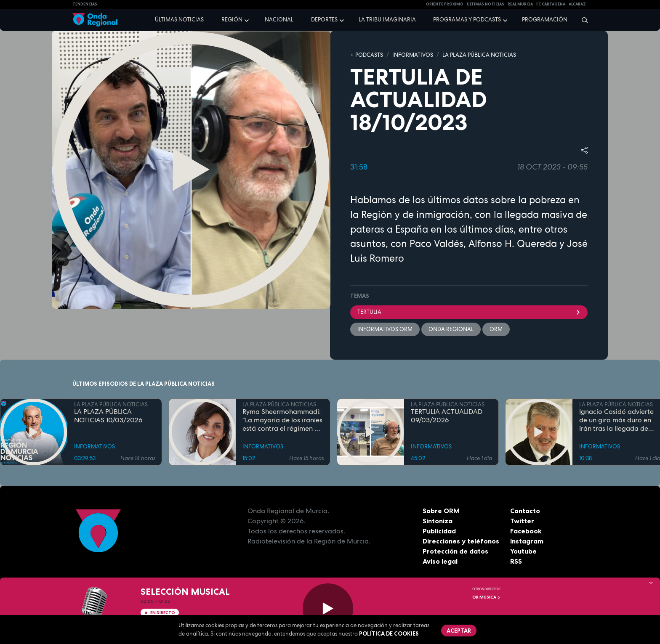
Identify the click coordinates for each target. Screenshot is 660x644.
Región (232, 20)
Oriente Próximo (445, 4)
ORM (496, 329)
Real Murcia (520, 4)
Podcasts (369, 55)
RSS (516, 561)
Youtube (523, 551)
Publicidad (439, 531)
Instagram (527, 541)
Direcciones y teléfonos (461, 541)
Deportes (324, 20)
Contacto (525, 511)
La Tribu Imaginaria (387, 20)
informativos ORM (385, 329)
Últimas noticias (179, 20)
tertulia (469, 312)
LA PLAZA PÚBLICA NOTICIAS (479, 55)
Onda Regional (451, 329)
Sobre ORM (441, 511)
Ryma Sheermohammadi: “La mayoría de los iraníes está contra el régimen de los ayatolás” (282, 420)
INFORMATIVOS (413, 55)
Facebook (526, 531)
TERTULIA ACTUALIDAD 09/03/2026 (447, 416)
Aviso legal (440, 561)
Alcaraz (577, 4)
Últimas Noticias (486, 4)
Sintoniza (438, 521)
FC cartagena (551, 4)
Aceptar (459, 631)
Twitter (522, 521)
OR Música (486, 597)
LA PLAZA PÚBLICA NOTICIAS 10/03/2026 (108, 416)
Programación (545, 20)
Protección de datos (455, 551)
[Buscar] (582, 20)
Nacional (279, 20)
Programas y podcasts (467, 20)
